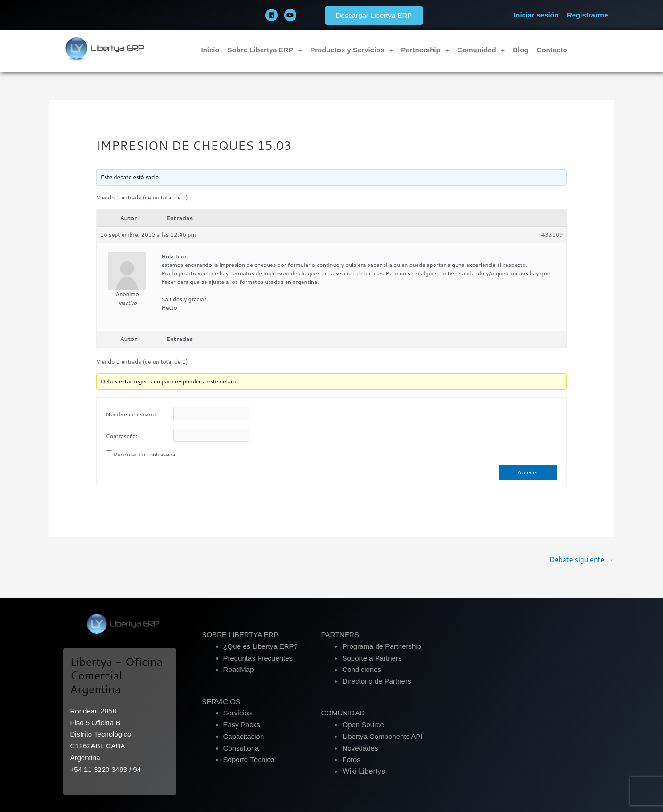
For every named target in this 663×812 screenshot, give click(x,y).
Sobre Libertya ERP (265, 50)
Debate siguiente (581, 559)
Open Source (363, 725)
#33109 (552, 235)
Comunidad (481, 50)
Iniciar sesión (536, 15)
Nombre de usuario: (132, 414)
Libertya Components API (382, 736)
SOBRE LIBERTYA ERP (240, 634)
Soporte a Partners (372, 658)
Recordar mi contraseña (144, 454)
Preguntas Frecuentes (258, 658)
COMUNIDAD (343, 713)
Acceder (528, 472)
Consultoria (241, 748)
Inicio (210, 50)
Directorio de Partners (377, 681)
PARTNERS (340, 634)
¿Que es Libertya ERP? (261, 646)
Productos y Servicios (352, 50)
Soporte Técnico (249, 759)
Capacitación (244, 736)
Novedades (360, 748)
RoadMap (239, 669)
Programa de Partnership (382, 646)
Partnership (425, 50)
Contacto (552, 50)
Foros (351, 759)
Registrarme (588, 15)
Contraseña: (122, 436)
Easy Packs (242, 725)
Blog (520, 50)
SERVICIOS (221, 701)
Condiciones (362, 669)
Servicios (238, 713)
